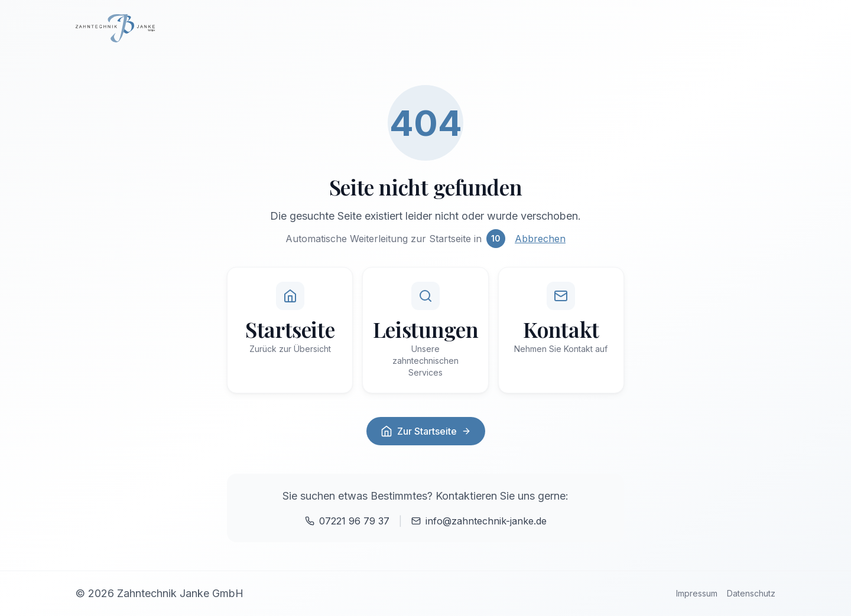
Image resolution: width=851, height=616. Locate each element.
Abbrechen (540, 239)
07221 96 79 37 (347, 521)
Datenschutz (751, 593)
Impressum (697, 593)
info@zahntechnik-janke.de (479, 521)
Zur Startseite (426, 431)
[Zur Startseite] (425, 28)
